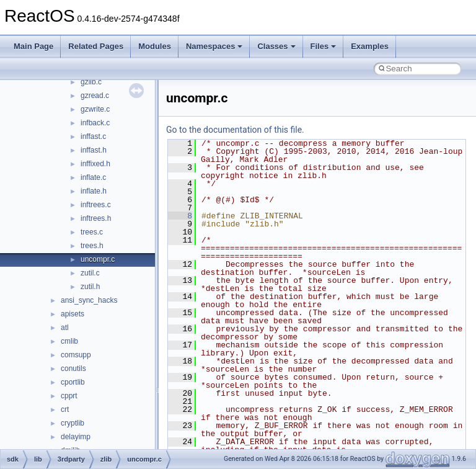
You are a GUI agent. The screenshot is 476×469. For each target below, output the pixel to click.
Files (324, 46)
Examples (370, 46)
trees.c (92, 232)
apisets (73, 314)
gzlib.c (91, 82)
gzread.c (95, 96)
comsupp (76, 355)
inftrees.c (96, 205)
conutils (73, 368)
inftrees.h (96, 218)
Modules (155, 46)
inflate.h (94, 191)
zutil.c (90, 273)
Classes (276, 46)
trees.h (92, 246)
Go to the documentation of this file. (235, 130)
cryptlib (73, 423)
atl (65, 328)
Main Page (33, 46)
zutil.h (90, 287)
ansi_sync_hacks (89, 300)
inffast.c (93, 136)
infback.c (95, 123)
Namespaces (214, 46)
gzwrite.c (95, 109)
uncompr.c (98, 259)
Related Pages (96, 46)
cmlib (69, 341)
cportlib (73, 382)
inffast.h (94, 150)
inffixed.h (95, 164)
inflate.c (93, 177)
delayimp (76, 437)
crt (65, 409)
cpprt (69, 396)
